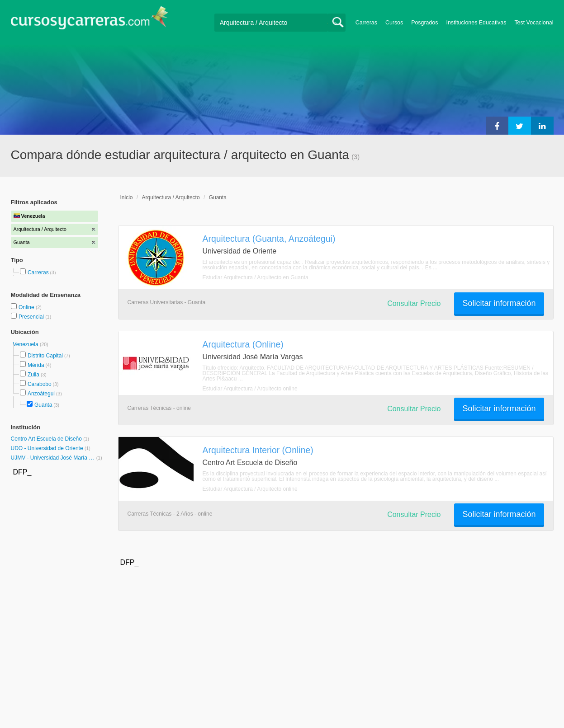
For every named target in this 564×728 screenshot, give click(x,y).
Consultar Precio (414, 303)
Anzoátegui (41, 394)
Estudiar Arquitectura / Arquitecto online (250, 389)
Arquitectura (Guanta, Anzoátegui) (269, 239)
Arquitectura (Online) (243, 344)
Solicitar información (499, 303)
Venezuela (26, 344)
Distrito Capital (45, 356)
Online (27, 307)
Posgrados (424, 23)
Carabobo (40, 384)
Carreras (366, 23)
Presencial (32, 317)
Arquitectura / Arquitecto (171, 197)
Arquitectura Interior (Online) (258, 450)
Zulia (33, 375)
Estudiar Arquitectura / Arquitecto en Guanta (256, 277)
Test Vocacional (534, 23)
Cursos (394, 23)
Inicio (127, 197)
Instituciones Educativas (476, 23)
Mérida (36, 365)
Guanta (43, 405)
